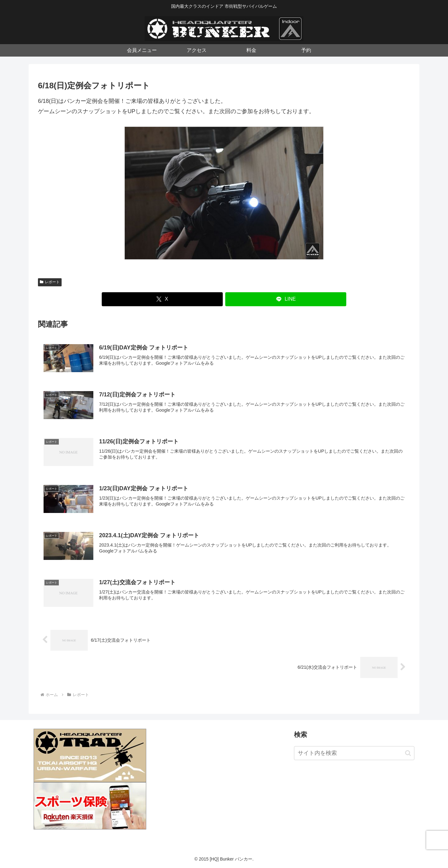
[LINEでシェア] (286, 299)
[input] (354, 753)
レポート (50, 282)
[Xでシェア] (162, 299)
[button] (408, 753)
